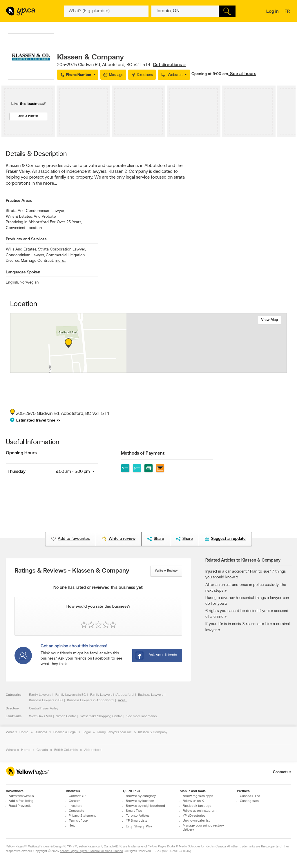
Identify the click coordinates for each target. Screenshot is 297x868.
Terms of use (78, 821)
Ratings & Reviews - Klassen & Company (72, 571)
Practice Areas (19, 201)
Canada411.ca (250, 796)
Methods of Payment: (143, 453)
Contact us (282, 772)
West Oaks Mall (40, 716)
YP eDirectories (194, 816)
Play (149, 827)
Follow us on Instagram (200, 811)
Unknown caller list (196, 821)
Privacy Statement (82, 816)
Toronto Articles (138, 816)
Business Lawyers (151, 695)
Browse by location (140, 801)
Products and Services (26, 239)
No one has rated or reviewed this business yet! (98, 588)
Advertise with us (21, 796)
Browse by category (141, 796)
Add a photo (28, 116)
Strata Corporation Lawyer (62, 249)
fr (288, 12)
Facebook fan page (197, 806)
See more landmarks (142, 716)
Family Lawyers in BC (71, 695)
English (12, 283)
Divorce (13, 261)
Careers (74, 801)
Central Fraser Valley (44, 709)
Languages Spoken (23, 272)
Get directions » (169, 65)
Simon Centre (66, 716)
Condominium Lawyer (25, 255)
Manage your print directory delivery (203, 828)
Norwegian (29, 283)
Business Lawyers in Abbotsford (90, 700)
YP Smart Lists (136, 821)
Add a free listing (21, 801)
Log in (272, 12)
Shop (138, 827)
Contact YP (77, 796)
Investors (75, 806)
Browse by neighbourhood (145, 806)
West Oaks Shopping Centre (101, 716)
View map (270, 320)
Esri (191, 370)
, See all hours (242, 74)
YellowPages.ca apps (198, 796)
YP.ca (71, 847)
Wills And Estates (21, 249)
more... (50, 184)
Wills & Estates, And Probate (31, 217)
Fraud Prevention (21, 806)
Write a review (166, 571)
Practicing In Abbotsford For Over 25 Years (44, 222)
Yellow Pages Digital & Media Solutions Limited (180, 847)
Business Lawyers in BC (46, 700)
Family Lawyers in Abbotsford (112, 695)
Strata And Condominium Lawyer (35, 211)
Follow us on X (193, 801)
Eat (128, 827)
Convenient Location (24, 228)
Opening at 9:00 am (210, 74)
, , (121, 65)
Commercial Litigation (66, 255)
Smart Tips (134, 811)
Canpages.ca (249, 801)
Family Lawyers (40, 695)
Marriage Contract (37, 261)
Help (72, 826)
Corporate (76, 811)
